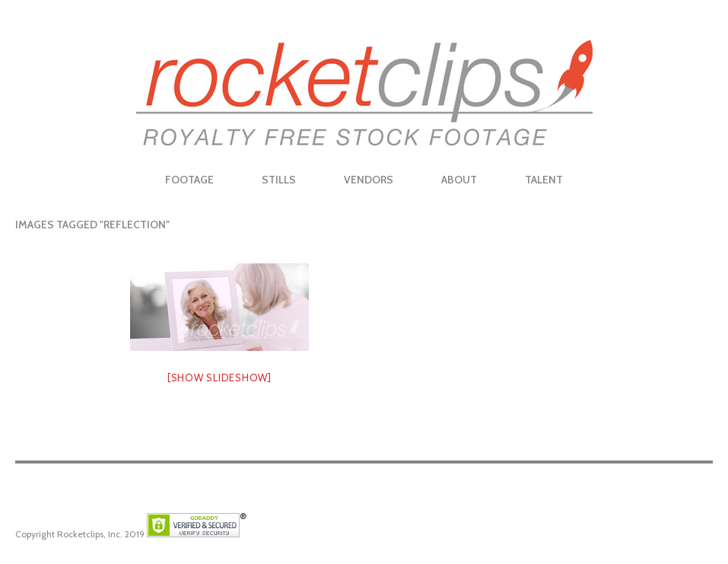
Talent (544, 180)
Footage (189, 180)
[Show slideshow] (219, 378)
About (459, 180)
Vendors (369, 180)
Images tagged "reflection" (92, 225)
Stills (279, 180)
